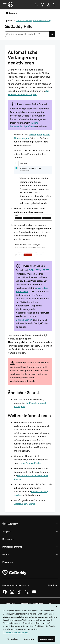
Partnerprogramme (12, 547)
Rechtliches (10, 604)
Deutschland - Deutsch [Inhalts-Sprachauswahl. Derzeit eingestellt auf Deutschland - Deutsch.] (16, 585)
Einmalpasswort (24, 320)
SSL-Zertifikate (24, 20)
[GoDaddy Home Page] (15, 573)
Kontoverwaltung (42, 20)
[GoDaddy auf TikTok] (19, 593)
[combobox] (27, 34)
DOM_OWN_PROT (39, 270)
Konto (6, 554)
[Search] (52, 34)
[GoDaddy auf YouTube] (34, 593)
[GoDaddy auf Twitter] (27, 593)
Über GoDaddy (10, 524)
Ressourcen (8, 539)
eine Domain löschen (31, 463)
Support (7, 531)
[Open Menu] (4, 5)
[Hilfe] (43, 5)
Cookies (51, 604)
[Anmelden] (49, 5)
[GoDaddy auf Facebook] (5, 593)
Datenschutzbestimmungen (31, 604)
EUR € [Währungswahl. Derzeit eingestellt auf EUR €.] (53, 585)
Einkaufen (8, 562)
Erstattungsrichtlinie (24, 504)
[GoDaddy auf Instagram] (12, 593)
